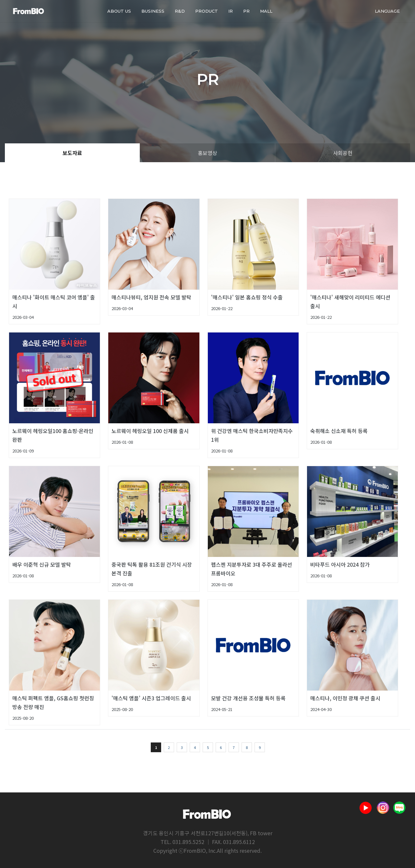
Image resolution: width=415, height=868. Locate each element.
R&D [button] (180, 11)
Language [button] (387, 11)
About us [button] (119, 11)
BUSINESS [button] (153, 11)
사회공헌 (343, 153)
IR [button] (231, 11)
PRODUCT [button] (207, 11)
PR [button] (246, 11)
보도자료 (72, 153)
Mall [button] (266, 11)
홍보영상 (207, 153)
